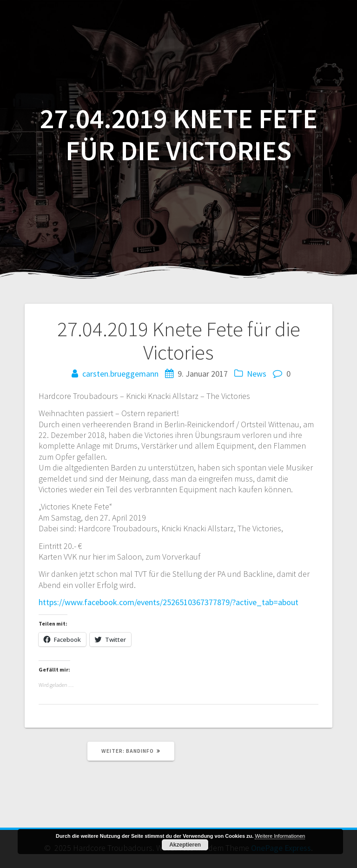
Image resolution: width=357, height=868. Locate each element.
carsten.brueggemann (120, 374)
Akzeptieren (185, 845)
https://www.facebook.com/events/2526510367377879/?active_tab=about (169, 602)
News (257, 374)
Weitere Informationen (280, 836)
